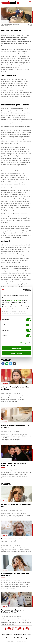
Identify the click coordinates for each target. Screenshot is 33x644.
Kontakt (10, 641)
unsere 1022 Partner (14, 301)
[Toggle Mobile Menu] (30, 2)
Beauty (5, 22)
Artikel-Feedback (20, 641)
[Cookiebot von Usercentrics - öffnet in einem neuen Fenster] (23, 290)
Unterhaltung (7, 460)
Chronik (5, 422)
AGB (6, 638)
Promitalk (6, 384)
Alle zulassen (16, 348)
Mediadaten (18, 635)
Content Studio (7, 635)
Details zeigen (23, 343)
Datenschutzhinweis (15, 638)
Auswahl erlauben (16, 353)
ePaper (26, 638)
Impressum (27, 635)
